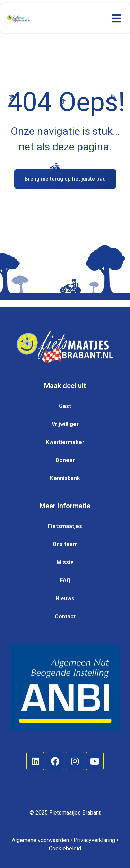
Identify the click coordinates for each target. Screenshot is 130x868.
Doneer (65, 460)
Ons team (65, 544)
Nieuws (65, 598)
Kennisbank (65, 478)
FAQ (65, 580)
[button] (116, 18)
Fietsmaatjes (65, 526)
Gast (65, 406)
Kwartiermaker (65, 442)
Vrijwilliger (65, 424)
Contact (65, 616)
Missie (65, 562)
